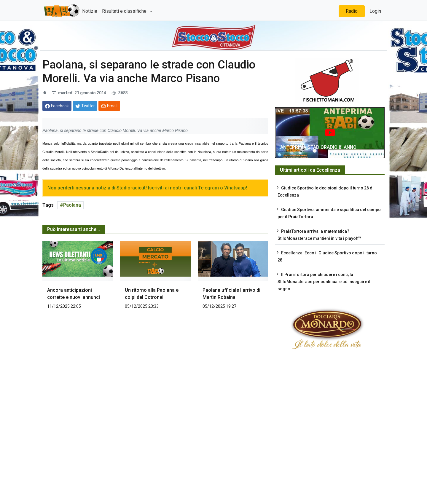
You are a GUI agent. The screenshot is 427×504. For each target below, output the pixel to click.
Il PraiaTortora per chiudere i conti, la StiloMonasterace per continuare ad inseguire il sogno (324, 282)
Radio (352, 11)
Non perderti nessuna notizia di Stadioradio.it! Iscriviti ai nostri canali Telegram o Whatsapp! (147, 188)
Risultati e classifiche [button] (125, 11)
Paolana (72, 205)
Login (375, 11)
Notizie (90, 11)
